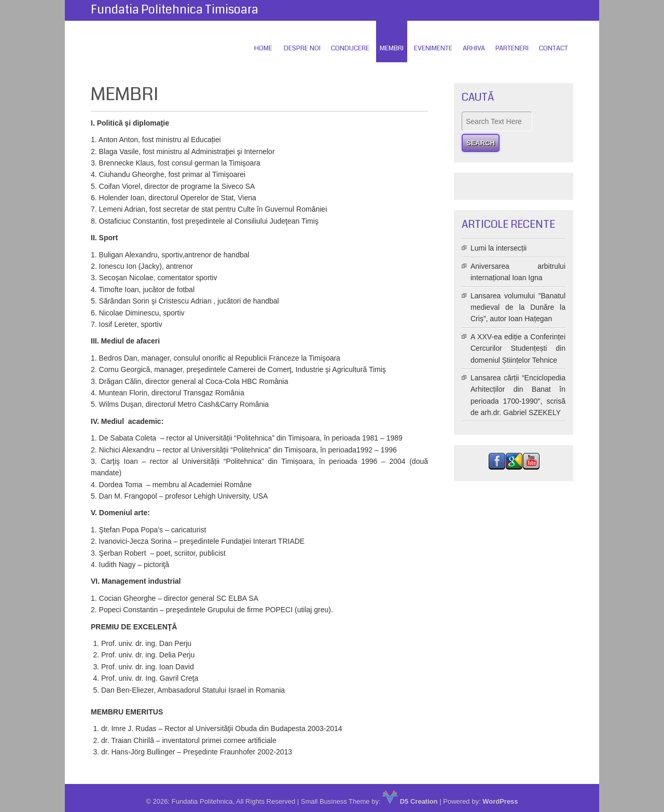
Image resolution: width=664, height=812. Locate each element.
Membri (392, 48)
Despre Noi (302, 48)
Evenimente (433, 48)
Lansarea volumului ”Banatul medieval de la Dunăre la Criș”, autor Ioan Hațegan (518, 307)
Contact (554, 48)
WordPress (500, 801)
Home (263, 48)
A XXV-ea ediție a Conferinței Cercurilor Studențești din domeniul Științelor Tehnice (518, 348)
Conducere (350, 48)
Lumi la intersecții (499, 248)
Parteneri (512, 48)
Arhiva (474, 48)
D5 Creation (410, 801)
